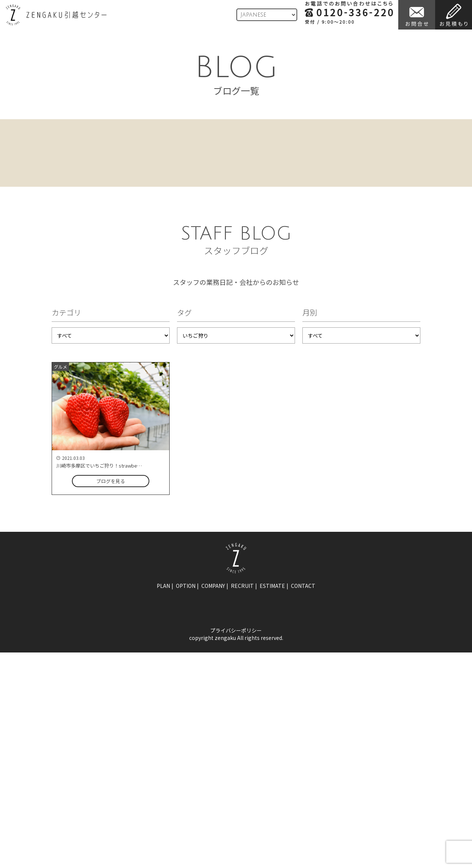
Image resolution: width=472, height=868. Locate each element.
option (186, 586)
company (213, 586)
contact (303, 586)
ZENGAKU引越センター (56, 15)
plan (163, 586)
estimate (272, 586)
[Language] (267, 15)
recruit (242, 586)
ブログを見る (111, 481)
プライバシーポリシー (236, 630)
